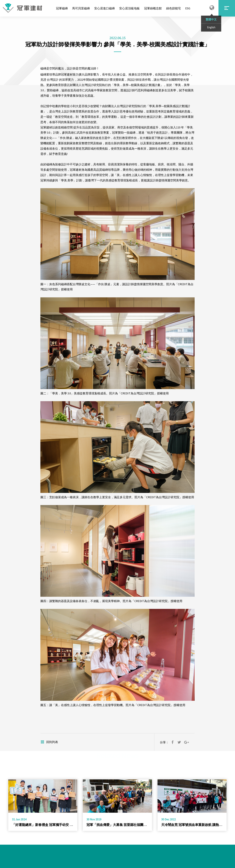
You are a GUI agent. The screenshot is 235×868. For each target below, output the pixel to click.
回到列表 (49, 742)
